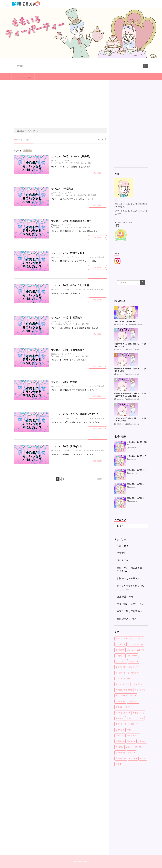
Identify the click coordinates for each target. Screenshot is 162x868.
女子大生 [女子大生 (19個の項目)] (121, 724)
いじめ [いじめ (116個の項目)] (120, 644)
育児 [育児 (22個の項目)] (131, 753)
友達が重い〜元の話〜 (135, 324)
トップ (17, 77)
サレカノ (28, 77)
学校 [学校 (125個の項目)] (131, 730)
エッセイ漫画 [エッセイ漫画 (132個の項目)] (135, 644)
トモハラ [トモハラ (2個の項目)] (133, 661)
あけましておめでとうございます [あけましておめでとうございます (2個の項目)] (129, 639)
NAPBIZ (86, 862)
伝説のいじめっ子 (133, 349)
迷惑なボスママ (125, 619)
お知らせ (121, 546)
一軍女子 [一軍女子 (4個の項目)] (120, 701)
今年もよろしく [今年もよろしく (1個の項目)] (123, 713)
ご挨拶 (120, 553)
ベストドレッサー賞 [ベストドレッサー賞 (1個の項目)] (124, 678)
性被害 (90, 195)
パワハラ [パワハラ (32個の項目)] (133, 667)
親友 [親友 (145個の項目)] (133, 758)
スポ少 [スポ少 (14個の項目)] (120, 656)
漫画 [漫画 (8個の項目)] (138, 747)
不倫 (85, 163)
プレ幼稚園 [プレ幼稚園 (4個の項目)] (133, 673)
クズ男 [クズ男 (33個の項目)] (120, 650)
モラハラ (79, 163)
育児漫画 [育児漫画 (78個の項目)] (121, 758)
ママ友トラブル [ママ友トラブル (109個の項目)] (124, 690)
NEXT (100, 479)
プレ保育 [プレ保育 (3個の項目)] (120, 673)
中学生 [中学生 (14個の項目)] (130, 707)
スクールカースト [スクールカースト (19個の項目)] (136, 650)
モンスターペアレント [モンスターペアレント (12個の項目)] (126, 696)
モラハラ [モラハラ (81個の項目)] (140, 690)
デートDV (65, 163)
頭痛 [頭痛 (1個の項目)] (119, 764)
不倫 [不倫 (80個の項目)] (119, 707)
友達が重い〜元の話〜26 (136, 470)
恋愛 (89, 163)
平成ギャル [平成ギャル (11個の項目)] (133, 736)
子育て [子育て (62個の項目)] (120, 730)
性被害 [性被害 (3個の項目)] (131, 741)
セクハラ (57, 163)
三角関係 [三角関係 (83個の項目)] (133, 701)
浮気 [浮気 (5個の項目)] (129, 747)
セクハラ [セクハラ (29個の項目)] (132, 656)
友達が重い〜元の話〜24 (136, 498)
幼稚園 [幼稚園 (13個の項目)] (120, 741)
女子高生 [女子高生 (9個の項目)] (133, 724)
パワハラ (72, 163)
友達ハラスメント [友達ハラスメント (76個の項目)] (135, 718)
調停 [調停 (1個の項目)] (143, 758)
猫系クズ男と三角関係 (128, 611)
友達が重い (123, 597)
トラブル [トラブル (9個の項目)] (120, 667)
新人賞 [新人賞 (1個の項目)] (119, 747)
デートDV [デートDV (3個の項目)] (121, 661)
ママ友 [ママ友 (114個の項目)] (137, 684)
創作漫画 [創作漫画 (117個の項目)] (138, 713)
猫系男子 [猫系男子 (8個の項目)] (120, 753)
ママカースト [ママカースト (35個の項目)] (122, 684)
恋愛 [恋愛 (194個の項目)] (142, 741)
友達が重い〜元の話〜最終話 (125, 321)
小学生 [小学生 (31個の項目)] (120, 736)
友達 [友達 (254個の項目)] (120, 718)
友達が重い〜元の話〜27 (136, 456)
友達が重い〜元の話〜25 (136, 484)
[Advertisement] (60, 108)
